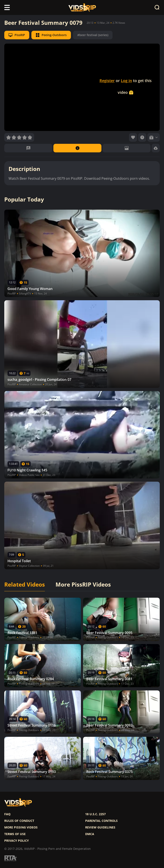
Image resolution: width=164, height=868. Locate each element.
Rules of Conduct (19, 821)
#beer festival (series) (93, 35)
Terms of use (15, 834)
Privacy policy (17, 841)
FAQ (7, 814)
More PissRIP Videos (83, 585)
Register (107, 81)
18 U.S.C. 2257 (95, 814)
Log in (126, 81)
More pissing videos (21, 827)
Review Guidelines (100, 827)
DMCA (90, 834)
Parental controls (101, 821)
